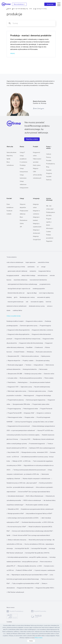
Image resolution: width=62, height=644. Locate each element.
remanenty (33, 271)
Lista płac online (13, 378)
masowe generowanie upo (16, 302)
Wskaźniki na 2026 (13, 509)
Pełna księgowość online (31, 409)
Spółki (8, 159)
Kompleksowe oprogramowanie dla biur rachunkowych (37, 509)
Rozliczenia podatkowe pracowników (31, 378)
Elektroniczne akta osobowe (30, 356)
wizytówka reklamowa (20, 280)
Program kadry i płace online (41, 404)
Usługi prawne (24, 188)
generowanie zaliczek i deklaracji (17, 271)
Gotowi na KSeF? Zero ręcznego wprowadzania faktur (34, 492)
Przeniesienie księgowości (37, 444)
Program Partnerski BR (15, 413)
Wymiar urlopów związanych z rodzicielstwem (36, 479)
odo (27, 302)
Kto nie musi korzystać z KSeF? (17, 527)
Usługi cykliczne (39, 365)
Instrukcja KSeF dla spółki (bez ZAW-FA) (37, 553)
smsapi (43, 267)
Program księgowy (45, 326)
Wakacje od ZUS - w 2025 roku (21, 461)
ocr (38, 267)
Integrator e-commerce (44, 413)
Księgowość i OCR (13, 387)
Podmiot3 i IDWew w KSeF (24, 570)
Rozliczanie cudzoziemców (44, 352)
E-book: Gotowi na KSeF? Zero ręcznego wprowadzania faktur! (31, 535)
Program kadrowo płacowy (16, 400)
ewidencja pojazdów (39, 289)
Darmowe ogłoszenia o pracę (29, 326)
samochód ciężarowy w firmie (16, 267)
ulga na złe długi (32, 293)
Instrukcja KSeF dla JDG (22, 549)
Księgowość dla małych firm (25, 588)
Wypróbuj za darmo (32, 139)
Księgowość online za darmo (34, 321)
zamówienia (31, 267)
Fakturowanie (43, 369)
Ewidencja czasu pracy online (33, 374)
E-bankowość (39, 347)
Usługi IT (22, 152)
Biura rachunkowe (19, 4)
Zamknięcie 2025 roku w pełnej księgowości (42, 448)
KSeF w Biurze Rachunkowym (35, 496)
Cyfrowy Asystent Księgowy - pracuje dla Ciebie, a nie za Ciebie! (34, 422)
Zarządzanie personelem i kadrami (40, 382)
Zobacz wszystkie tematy (14, 316)
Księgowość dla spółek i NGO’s (45, 588)
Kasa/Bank (29, 347)
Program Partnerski (46, 409)
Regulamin (49, 241)
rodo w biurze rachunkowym (15, 262)
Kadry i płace (37, 165)
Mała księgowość (29, 396)
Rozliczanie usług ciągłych (15, 365)
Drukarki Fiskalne (19, 352)
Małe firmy (10, 156)
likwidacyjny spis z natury (27, 297)
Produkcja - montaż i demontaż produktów (31, 36)
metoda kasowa (43, 276)
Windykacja (30, 352)
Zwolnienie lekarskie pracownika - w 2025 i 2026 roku (38, 522)
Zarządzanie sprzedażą (43, 361)
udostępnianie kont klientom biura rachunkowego (22, 284)
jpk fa (16, 297)
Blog (48, 167)
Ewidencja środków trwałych (15, 321)
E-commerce (23, 162)
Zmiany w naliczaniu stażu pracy (17, 540)
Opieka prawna (46, 356)
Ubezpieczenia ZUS (13, 356)
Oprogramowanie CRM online (21, 404)
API (21, 227)
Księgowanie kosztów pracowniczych (19, 426)
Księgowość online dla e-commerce (43, 330)
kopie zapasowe (31, 262)
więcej (12, 53)
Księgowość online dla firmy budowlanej (31, 343)
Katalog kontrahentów (30, 369)
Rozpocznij (50, 4)
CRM (34, 172)
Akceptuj (31, 641)
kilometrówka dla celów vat (16, 293)
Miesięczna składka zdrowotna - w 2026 (30, 566)
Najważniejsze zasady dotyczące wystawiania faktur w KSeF (30, 575)
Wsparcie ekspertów (14, 361)
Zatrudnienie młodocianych (16, 496)
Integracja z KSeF (29, 413)
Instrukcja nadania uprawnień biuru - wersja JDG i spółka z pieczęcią (27, 557)
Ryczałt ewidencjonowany (42, 387)
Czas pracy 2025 (25, 439)
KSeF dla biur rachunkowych (16, 592)
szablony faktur (17, 310)
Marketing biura (23, 382)
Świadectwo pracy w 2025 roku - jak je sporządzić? (22, 483)
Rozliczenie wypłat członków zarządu (37, 505)
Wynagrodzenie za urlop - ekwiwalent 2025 (35, 452)
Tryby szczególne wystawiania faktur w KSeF (26, 583)
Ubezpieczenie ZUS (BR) (15, 374)
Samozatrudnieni (11, 152)
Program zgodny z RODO (49, 222)
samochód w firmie (43, 262)
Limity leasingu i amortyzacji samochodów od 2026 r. (23, 518)
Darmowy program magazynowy (36, 400)
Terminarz (28, 365)
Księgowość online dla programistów (19, 330)
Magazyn (36, 169)
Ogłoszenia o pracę (26, 387)
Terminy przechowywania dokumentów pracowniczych (29, 470)
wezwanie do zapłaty (44, 297)
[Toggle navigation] (59, 4)
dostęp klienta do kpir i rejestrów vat (19, 289)
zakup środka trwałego (28, 276)
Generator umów (49, 374)
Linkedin (9, 214)
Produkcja (23, 165)
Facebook (9, 211)
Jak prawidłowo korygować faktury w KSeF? (39, 514)
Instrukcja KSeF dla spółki (39, 549)
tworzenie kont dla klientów (38, 280)
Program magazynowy (14, 409)
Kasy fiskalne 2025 (13, 452)
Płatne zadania (49, 378)
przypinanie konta (45, 284)
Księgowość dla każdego (44, 396)
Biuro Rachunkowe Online (23, 220)
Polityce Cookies (39, 638)
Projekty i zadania (28, 361)
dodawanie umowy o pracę (37, 306)
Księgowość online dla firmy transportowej (28, 339)
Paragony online (29, 417)
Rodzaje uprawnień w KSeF (16, 514)
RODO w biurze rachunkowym (32, 500)
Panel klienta (12, 382)
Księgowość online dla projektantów (19, 334)
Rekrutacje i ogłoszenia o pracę (17, 391)
